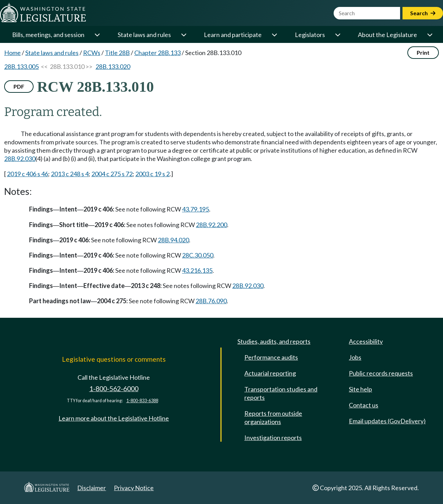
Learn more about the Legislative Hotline (114, 418)
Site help (360, 389)
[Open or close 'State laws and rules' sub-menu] (183, 35)
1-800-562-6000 (114, 389)
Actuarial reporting (270, 373)
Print (423, 52)
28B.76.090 (211, 301)
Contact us (364, 405)
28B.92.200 (211, 225)
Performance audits (271, 357)
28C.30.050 (198, 255)
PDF (19, 86)
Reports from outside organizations (273, 417)
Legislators (310, 35)
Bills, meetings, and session (48, 35)
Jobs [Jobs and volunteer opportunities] (355, 357)
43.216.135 (197, 270)
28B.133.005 (21, 66)
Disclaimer (92, 488)
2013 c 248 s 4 (70, 174)
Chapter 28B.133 (157, 53)
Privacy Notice (134, 488)
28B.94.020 (173, 240)
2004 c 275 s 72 (112, 174)
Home (12, 53)
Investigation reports (273, 438)
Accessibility (366, 341)
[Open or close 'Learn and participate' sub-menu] (274, 35)
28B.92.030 (20, 159)
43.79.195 (196, 209)
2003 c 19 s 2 (152, 174)
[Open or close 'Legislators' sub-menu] (337, 35)
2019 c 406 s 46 (28, 174)
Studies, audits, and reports (274, 341)
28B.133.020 (113, 66)
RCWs (92, 53)
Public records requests (381, 373)
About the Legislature (387, 35)
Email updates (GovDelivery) (387, 421)
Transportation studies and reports (281, 393)
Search (423, 13)
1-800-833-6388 (142, 401)
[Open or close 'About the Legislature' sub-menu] (430, 35)
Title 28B (117, 53)
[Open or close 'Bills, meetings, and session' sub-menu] (97, 35)
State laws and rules (144, 35)
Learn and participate (233, 35)
